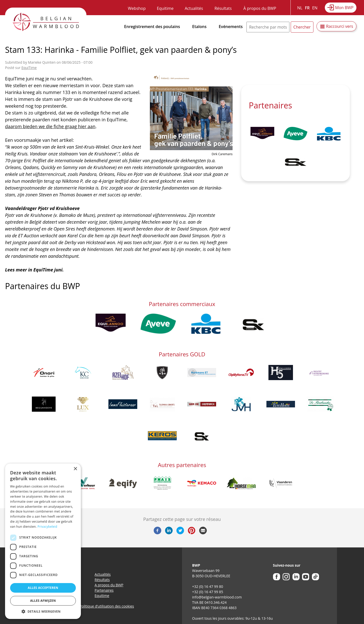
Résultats (223, 8)
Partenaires (104, 590)
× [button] (75, 469)
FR (307, 8)
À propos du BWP (260, 8)
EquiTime (29, 68)
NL (300, 8)
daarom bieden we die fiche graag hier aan (50, 126)
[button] (43, 611)
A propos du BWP (109, 585)
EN (315, 8)
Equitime (165, 8)
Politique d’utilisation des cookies (107, 606)
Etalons (199, 27)
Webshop (137, 8)
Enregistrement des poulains (152, 27)
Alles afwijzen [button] (43, 601)
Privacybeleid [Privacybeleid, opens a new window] (48, 527)
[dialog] (43, 541)
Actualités (194, 8)
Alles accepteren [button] (43, 588)
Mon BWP (344, 8)
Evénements (231, 27)
